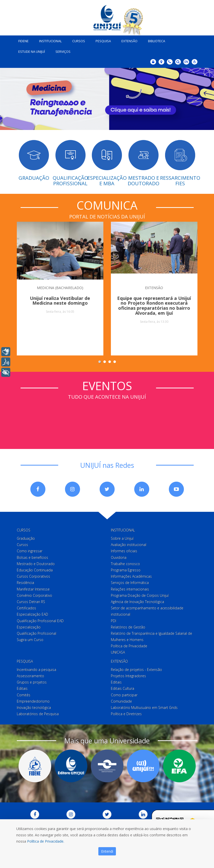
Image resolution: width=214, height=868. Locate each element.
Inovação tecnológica (34, 707)
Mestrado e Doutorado (36, 563)
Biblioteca (156, 40)
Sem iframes (107, 419)
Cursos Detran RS (31, 601)
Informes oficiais (124, 550)
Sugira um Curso (30, 639)
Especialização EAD (32, 614)
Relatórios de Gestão (128, 626)
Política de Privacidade (129, 645)
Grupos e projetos (32, 682)
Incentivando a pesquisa (37, 669)
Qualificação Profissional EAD (40, 620)
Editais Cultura (123, 688)
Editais (22, 688)
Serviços (62, 51)
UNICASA (118, 652)
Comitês (24, 694)
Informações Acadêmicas (131, 576)
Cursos (78, 40)
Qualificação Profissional (37, 633)
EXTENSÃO (154, 287)
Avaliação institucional (129, 544)
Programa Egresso (126, 569)
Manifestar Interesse (33, 588)
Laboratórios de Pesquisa (38, 713)
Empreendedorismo (33, 700)
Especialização (29, 626)
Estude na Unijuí (31, 51)
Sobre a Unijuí (122, 538)
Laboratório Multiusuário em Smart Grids (144, 707)
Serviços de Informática (130, 582)
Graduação (26, 538)
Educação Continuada (35, 569)
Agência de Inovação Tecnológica (137, 601)
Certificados (26, 607)
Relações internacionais (130, 588)
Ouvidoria (119, 557)
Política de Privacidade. (46, 841)
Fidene (22, 40)
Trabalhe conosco (125, 563)
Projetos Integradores (128, 675)
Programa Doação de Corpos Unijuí (140, 595)
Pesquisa (102, 40)
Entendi (107, 851)
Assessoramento (30, 675)
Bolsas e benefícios (32, 557)
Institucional (49, 40)
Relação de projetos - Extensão (136, 669)
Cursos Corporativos (33, 576)
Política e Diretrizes (126, 713)
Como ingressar (30, 550)
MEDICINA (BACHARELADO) (60, 287)
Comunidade (121, 700)
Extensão (128, 40)
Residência (25, 582)
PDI (114, 620)
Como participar (124, 694)
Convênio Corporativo (34, 595)
